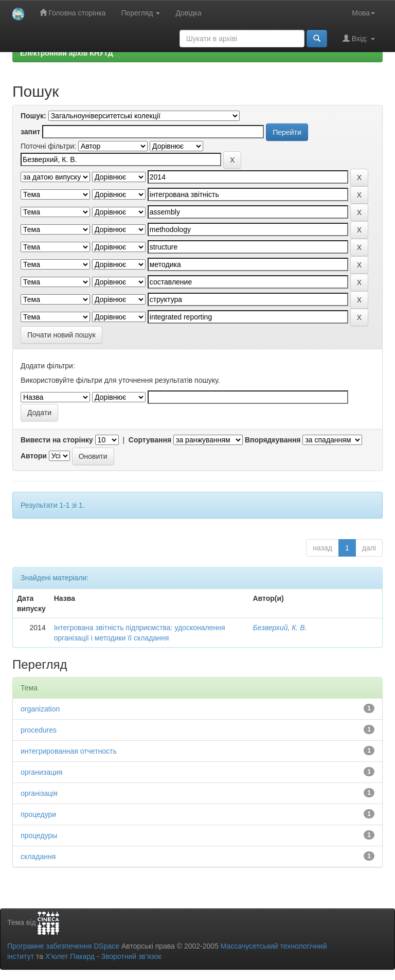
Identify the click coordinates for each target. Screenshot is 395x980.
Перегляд (140, 13)
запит (30, 132)
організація (39, 793)
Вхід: (359, 38)
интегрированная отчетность (69, 751)
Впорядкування (273, 440)
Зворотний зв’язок (131, 956)
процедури (38, 814)
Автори (34, 456)
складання (38, 857)
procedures (39, 730)
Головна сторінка (73, 13)
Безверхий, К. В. (280, 628)
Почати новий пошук (61, 335)
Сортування (150, 440)
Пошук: (33, 116)
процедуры (39, 835)
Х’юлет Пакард (70, 956)
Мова (363, 13)
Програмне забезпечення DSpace (63, 946)
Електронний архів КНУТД (67, 53)
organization (40, 709)
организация (41, 772)
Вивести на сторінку (57, 440)
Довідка (188, 13)
